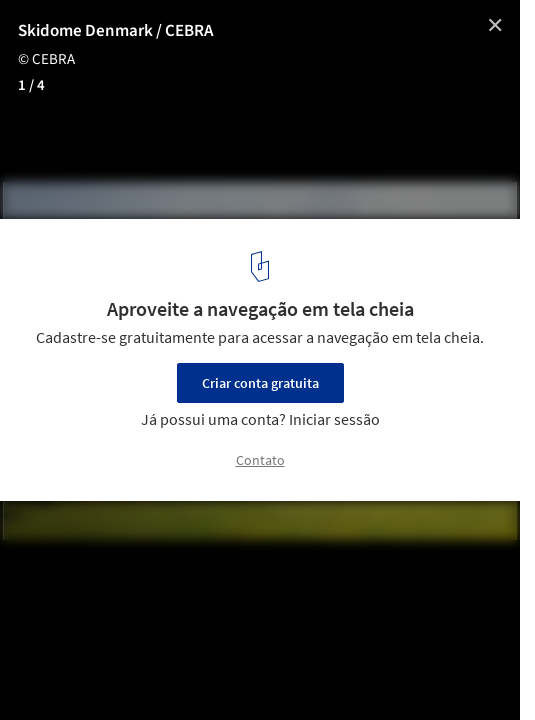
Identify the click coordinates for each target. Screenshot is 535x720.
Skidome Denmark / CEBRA (115, 31)
